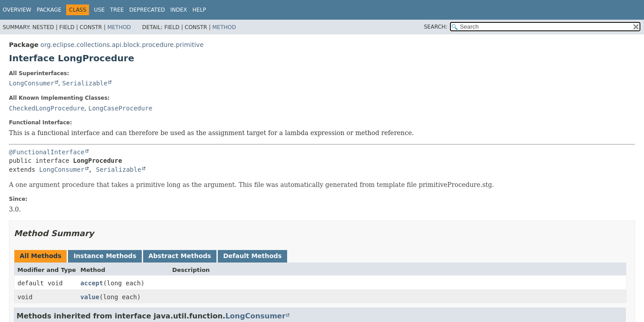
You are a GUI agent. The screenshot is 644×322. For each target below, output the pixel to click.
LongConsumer (32, 83)
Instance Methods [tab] (105, 256)
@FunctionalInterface (47, 152)
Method (119, 27)
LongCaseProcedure (120, 108)
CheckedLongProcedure (47, 108)
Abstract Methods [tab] (180, 256)
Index (179, 10)
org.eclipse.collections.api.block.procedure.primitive (122, 45)
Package (49, 10)
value (90, 297)
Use (99, 10)
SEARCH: (436, 27)
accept (92, 283)
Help (199, 10)
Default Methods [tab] (252, 256)
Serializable (85, 83)
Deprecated (147, 10)
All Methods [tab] (40, 256)
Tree (117, 10)
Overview (17, 10)
